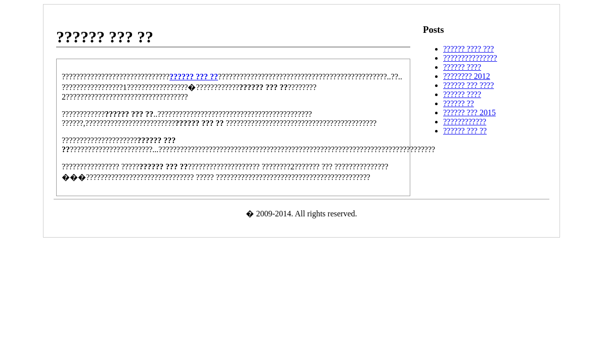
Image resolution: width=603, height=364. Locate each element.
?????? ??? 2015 (469, 112)
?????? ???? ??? (468, 49)
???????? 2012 (467, 76)
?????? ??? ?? (465, 131)
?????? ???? (462, 67)
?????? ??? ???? (468, 85)
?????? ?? (459, 103)
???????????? (465, 122)
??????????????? (470, 58)
